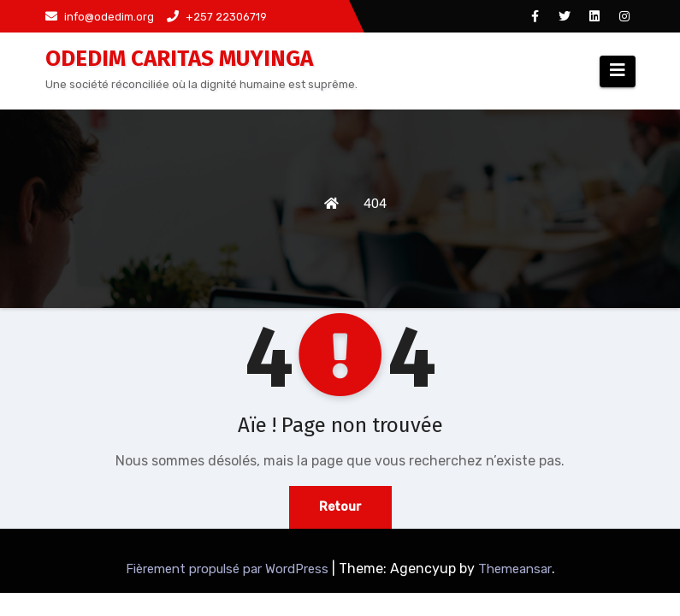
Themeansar (515, 569)
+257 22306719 (217, 17)
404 (375, 204)
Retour (340, 507)
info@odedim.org (100, 17)
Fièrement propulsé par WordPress (229, 569)
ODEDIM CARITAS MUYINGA (179, 59)
